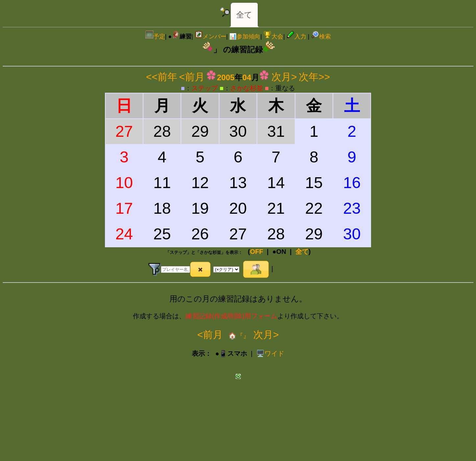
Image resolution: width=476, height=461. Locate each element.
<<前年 (162, 77)
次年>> (314, 77)
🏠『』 (238, 336)
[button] (200, 269)
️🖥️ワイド (270, 353)
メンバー (211, 36)
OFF (257, 252)
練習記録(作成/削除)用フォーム (231, 316)
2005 (225, 77)
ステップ (205, 88)
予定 (155, 36)
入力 (296, 36)
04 (247, 77)
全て (244, 15)
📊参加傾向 (245, 36)
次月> (284, 77)
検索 (321, 36)
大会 (273, 36)
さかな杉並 (247, 88)
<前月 (192, 77)
